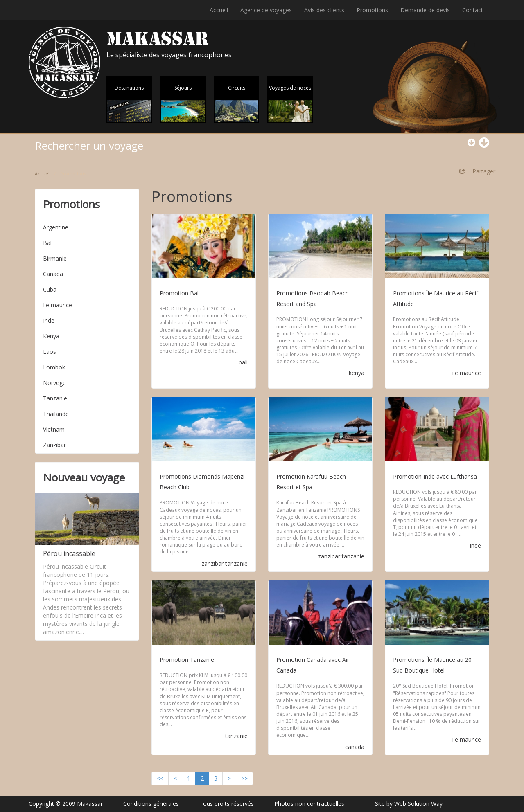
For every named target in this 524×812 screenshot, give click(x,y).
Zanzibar (54, 445)
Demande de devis (425, 10)
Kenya (51, 336)
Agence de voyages (266, 10)
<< (160, 778)
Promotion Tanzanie (187, 660)
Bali (48, 243)
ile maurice (467, 373)
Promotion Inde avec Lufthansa (435, 476)
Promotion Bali (180, 293)
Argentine (56, 227)
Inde (49, 321)
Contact (473, 10)
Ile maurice (58, 305)
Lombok (54, 367)
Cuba (50, 289)
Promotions (372, 10)
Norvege (54, 383)
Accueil (219, 10)
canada (355, 747)
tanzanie (236, 563)
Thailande (56, 414)
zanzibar (212, 563)
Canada (53, 274)
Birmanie (55, 258)
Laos (50, 352)
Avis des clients (324, 10)
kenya (357, 373)
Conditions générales (151, 804)
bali (243, 362)
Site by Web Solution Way (409, 804)
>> (244, 778)
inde (475, 545)
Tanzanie (55, 398)
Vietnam (54, 429)
